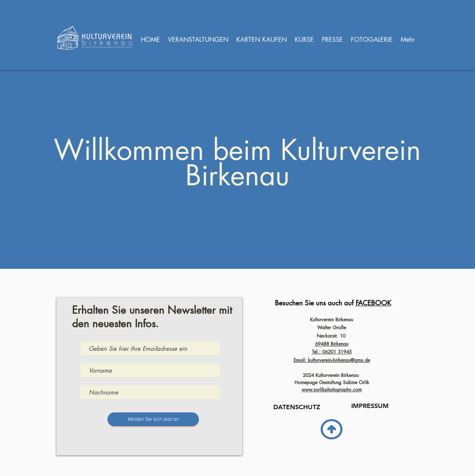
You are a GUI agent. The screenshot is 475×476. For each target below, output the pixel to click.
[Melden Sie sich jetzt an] (153, 419)
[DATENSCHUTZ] (297, 407)
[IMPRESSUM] (370, 406)
